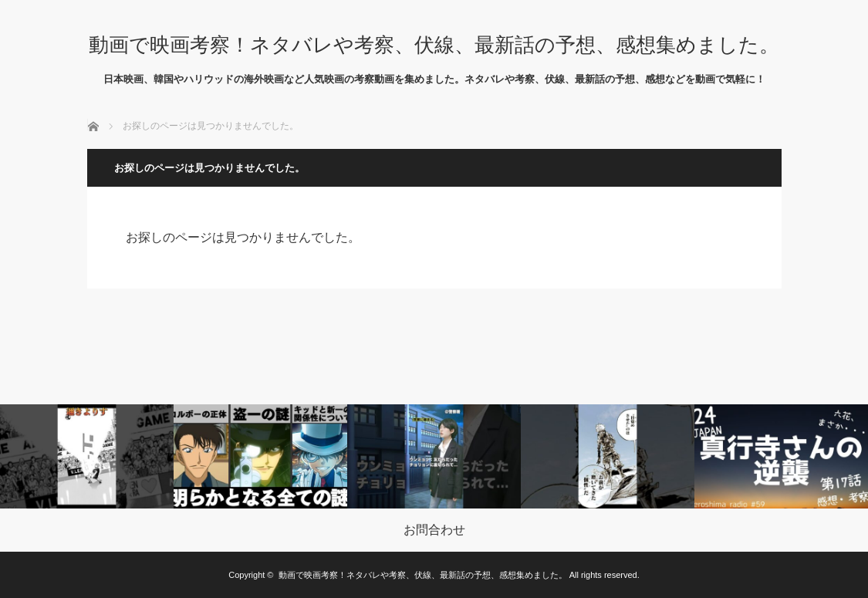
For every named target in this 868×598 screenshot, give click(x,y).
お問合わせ (434, 530)
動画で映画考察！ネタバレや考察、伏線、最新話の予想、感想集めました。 (434, 45)
